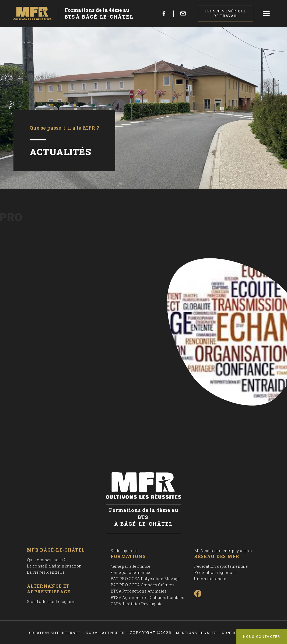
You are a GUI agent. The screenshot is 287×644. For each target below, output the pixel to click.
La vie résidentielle (46, 572)
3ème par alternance (130, 572)
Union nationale (210, 579)
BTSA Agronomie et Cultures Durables (147, 598)
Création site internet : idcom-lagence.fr (77, 633)
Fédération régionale (215, 572)
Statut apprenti (125, 551)
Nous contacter (262, 637)
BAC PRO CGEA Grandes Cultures (143, 585)
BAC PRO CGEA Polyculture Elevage (145, 579)
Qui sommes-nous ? (46, 560)
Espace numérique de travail (226, 13)
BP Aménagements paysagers (223, 551)
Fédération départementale (221, 566)
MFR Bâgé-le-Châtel (56, 550)
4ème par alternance (131, 566)
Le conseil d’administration (54, 566)
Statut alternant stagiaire (51, 602)
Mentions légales (197, 633)
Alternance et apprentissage (49, 589)
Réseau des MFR (217, 556)
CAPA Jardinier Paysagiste (137, 604)
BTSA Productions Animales (139, 591)
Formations (128, 556)
